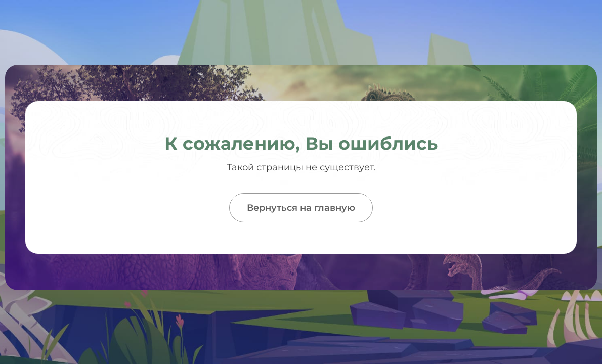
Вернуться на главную (301, 208)
